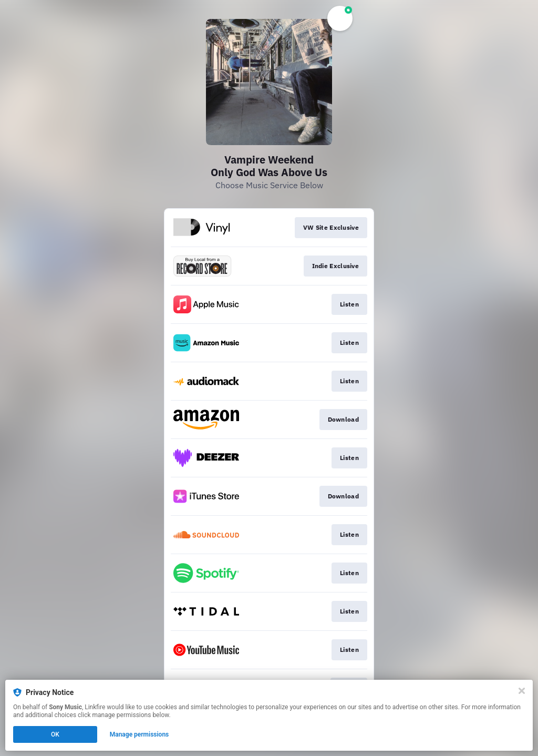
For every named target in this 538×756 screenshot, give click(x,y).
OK (55, 734)
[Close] (522, 691)
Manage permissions (139, 734)
